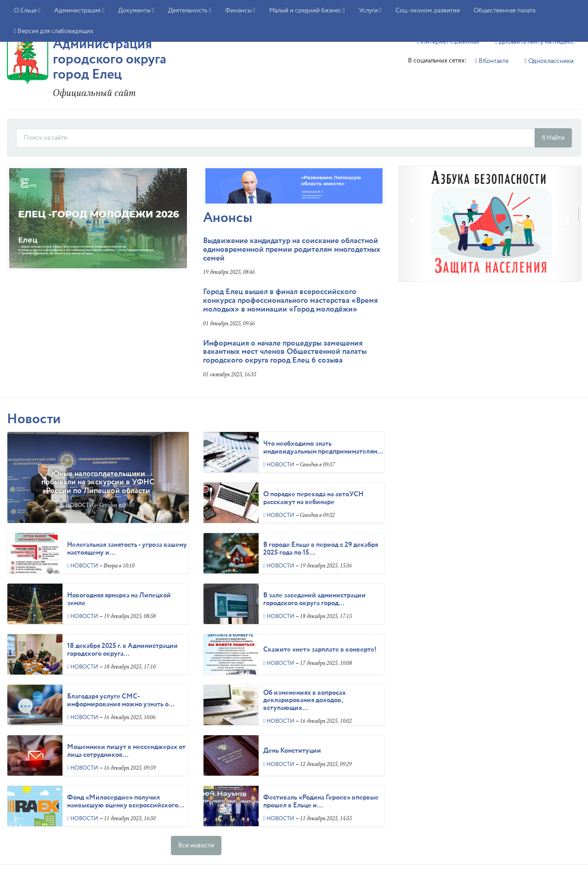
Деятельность (189, 11)
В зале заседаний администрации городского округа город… (314, 599)
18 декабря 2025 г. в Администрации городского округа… (122, 650)
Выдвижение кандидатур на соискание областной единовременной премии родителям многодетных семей (292, 250)
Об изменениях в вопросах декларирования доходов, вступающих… (305, 701)
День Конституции (292, 751)
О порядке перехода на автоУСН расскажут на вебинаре (313, 498)
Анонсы (228, 218)
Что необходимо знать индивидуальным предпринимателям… (323, 448)
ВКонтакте (492, 61)
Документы (136, 11)
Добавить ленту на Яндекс (534, 42)
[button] (412, 224)
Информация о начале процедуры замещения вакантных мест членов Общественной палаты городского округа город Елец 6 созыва (285, 352)
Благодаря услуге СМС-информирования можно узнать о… (121, 701)
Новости (34, 419)
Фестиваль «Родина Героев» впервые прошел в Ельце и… (321, 802)
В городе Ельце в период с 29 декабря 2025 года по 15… (321, 549)
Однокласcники (549, 61)
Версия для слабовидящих (54, 31)
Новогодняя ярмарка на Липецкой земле (119, 599)
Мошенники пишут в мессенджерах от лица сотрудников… (126, 751)
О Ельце (27, 11)
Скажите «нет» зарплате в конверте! (320, 650)
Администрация (79, 11)
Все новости (196, 846)
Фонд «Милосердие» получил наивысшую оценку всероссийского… (126, 802)
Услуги (370, 11)
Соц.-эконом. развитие (428, 11)
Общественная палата (504, 11)
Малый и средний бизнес (307, 11)
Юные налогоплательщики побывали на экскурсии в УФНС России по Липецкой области (98, 482)
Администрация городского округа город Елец (110, 60)
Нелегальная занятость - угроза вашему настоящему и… (127, 549)
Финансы (240, 11)
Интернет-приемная (448, 42)
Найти (553, 138)
